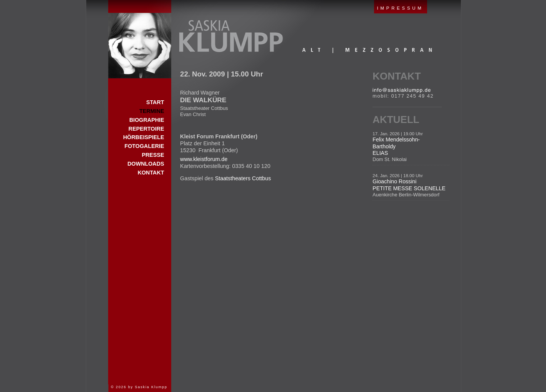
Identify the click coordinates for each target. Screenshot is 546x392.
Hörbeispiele (144, 137)
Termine (152, 111)
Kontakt (397, 76)
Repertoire (146, 129)
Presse (153, 155)
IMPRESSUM (400, 8)
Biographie (147, 120)
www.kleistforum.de (204, 159)
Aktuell (396, 120)
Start (140, 39)
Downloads (146, 164)
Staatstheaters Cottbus (243, 178)
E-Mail (402, 90)
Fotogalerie (144, 146)
